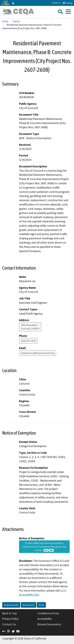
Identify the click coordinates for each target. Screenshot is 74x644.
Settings (67, 3)
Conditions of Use (48, 613)
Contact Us (56, 3)
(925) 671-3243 (28, 341)
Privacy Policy (10, 619)
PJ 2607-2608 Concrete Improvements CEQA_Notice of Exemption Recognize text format (44, 547)
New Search (29, 605)
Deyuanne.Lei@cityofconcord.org (38, 353)
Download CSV (11, 605)
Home (5, 21)
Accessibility (45, 619)
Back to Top (9, 613)
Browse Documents (49, 624)
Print (41, 605)
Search (16, 21)
